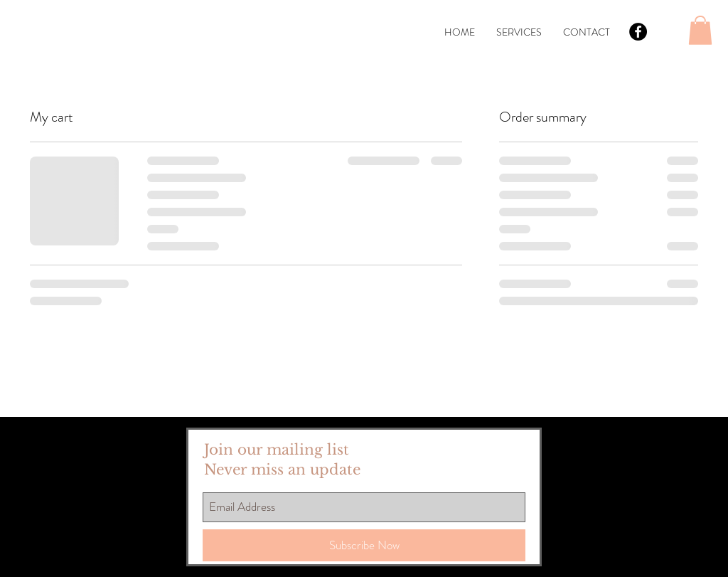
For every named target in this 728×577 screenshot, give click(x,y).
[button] (700, 30)
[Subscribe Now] (364, 545)
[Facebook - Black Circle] (638, 32)
